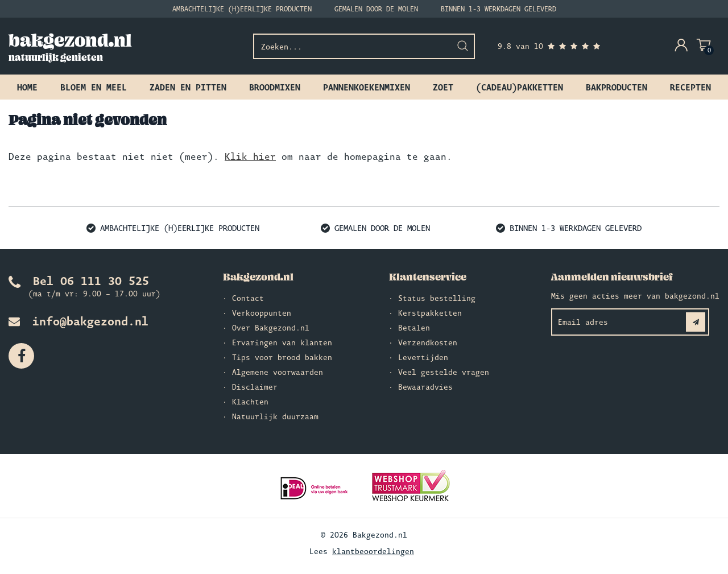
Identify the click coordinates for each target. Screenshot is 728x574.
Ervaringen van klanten (282, 342)
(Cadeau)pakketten (520, 87)
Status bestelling (437, 298)
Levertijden (423, 357)
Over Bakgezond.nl (271, 328)
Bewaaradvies (425, 387)
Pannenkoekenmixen (367, 87)
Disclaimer (255, 387)
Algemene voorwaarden (278, 372)
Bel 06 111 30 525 (79, 280)
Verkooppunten (262, 313)
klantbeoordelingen (373, 551)
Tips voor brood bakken (282, 357)
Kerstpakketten (430, 313)
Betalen (414, 328)
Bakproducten (617, 87)
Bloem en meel (94, 87)
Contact (248, 298)
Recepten (690, 87)
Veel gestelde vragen (444, 372)
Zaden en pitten (188, 87)
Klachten (250, 402)
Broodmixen (275, 87)
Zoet (443, 87)
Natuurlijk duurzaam (275, 416)
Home (27, 87)
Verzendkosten (428, 342)
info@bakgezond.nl (78, 321)
